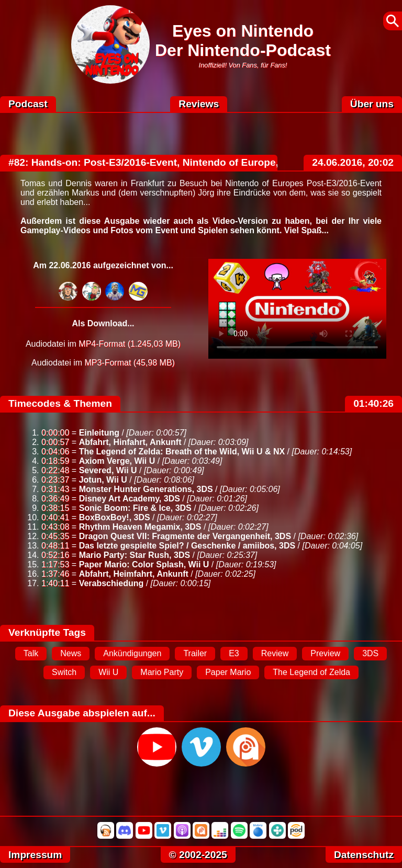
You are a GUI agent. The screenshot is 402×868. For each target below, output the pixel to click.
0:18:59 (55, 461)
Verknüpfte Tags (47, 632)
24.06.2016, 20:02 (353, 162)
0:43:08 (55, 527)
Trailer (195, 653)
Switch (64, 672)
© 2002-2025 (198, 855)
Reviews (199, 104)
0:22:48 (55, 470)
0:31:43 (55, 489)
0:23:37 (55, 480)
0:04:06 (55, 452)
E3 (234, 653)
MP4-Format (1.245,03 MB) (130, 344)
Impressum (35, 855)
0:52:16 (55, 555)
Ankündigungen (132, 653)
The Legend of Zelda (311, 672)
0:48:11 (55, 546)
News (71, 653)
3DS (370, 653)
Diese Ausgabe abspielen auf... (82, 713)
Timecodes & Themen (60, 403)
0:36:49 (55, 499)
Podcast (28, 104)
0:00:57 (55, 442)
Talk (31, 653)
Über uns (372, 104)
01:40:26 (373, 403)
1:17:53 (55, 564)
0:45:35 (55, 536)
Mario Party (162, 672)
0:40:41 (55, 517)
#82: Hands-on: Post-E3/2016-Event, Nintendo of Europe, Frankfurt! (169, 162)
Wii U (108, 672)
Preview (325, 653)
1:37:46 (55, 574)
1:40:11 (55, 583)
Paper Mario (228, 672)
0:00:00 (55, 433)
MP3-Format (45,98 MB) (129, 363)
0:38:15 (55, 508)
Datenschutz (364, 855)
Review (275, 653)
